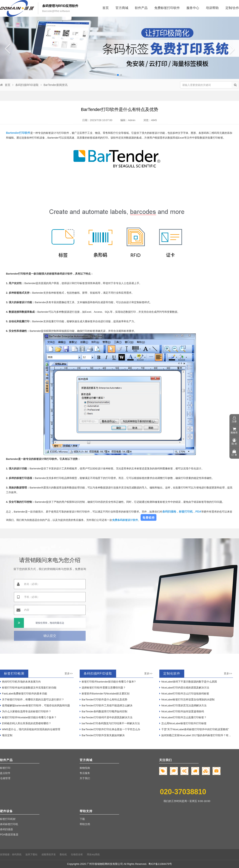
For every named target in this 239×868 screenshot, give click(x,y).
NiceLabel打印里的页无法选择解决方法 (183, 705)
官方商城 (122, 8)
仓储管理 (5, 778)
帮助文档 (85, 824)
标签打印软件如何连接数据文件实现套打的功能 (28, 688)
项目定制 (6, 735)
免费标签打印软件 (167, 8)
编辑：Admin (128, 120)
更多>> (69, 673)
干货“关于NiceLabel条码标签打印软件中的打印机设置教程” (194, 729)
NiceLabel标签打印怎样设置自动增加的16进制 (187, 700)
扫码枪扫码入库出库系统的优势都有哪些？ (26, 723)
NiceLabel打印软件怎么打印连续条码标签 (184, 694)
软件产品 (141, 8)
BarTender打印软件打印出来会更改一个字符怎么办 (110, 729)
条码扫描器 (6, 829)
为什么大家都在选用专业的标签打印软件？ (26, 711)
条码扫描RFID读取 (27, 85)
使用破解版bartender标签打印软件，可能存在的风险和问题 (35, 705)
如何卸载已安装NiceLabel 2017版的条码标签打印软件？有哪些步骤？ (196, 735)
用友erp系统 (93, 854)
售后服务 (85, 773)
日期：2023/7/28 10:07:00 (97, 120)
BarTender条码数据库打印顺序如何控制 (103, 711)
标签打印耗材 (8, 819)
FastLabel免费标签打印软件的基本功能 (24, 694)
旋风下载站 (31, 854)
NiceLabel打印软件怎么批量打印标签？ (183, 717)
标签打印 (5, 768)
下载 (82, 819)
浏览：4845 (150, 120)
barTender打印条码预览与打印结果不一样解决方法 (110, 723)
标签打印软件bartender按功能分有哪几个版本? (108, 682)
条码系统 (17, 854)
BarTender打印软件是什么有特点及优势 (103, 700)
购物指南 (85, 768)
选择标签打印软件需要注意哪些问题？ (103, 688)
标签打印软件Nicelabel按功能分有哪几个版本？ (28, 717)
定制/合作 (232, 8)
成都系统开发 (49, 854)
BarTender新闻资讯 (56, 85)
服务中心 (193, 8)
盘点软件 (5, 773)
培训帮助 (212, 8)
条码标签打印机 (9, 824)
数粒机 (63, 854)
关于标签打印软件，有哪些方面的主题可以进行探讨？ (32, 700)
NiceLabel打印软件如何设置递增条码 (182, 711)
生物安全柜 (77, 854)
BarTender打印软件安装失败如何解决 (102, 735)
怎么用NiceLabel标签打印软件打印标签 (183, 723)
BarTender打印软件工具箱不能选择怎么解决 (106, 705)
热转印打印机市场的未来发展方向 (20, 682)
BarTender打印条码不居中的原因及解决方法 (106, 717)
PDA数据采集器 (9, 835)
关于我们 (85, 778)
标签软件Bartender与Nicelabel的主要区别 (105, 694)
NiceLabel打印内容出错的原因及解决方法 (184, 688)
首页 (106, 8)
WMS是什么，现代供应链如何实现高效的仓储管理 (30, 729)
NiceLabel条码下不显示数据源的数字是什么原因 (188, 682)
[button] (118, 75)
